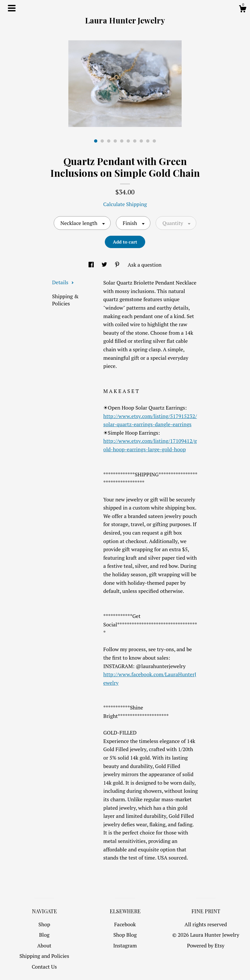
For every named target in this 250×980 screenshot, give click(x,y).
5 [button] (122, 141)
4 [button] (115, 141)
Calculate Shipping (125, 204)
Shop (44, 924)
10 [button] (154, 141)
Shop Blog (125, 935)
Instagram (125, 945)
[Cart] (243, 10)
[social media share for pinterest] (118, 265)
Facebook (125, 924)
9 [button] (148, 141)
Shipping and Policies (44, 956)
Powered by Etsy (206, 945)
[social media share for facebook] (92, 265)
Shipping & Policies (65, 300)
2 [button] (102, 141)
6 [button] (128, 141)
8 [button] (141, 141)
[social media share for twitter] (105, 265)
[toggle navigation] (12, 8)
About (44, 945)
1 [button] (96, 141)
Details (63, 282)
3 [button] (109, 141)
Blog (44, 935)
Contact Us (44, 967)
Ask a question (145, 265)
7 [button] (135, 141)
